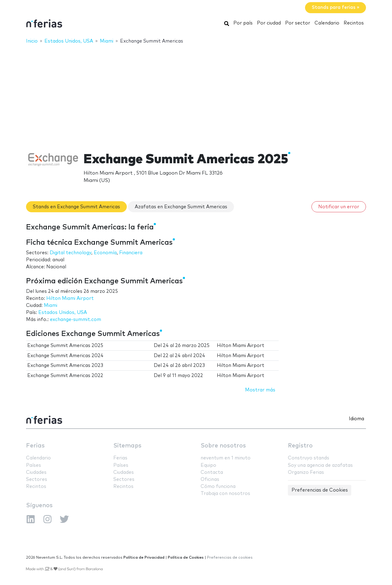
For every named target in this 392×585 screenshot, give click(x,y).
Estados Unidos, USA (63, 313)
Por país (243, 23)
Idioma (356, 419)
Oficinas (210, 479)
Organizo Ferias (306, 472)
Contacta (212, 472)
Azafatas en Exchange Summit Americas (181, 207)
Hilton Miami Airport (70, 298)
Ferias (35, 446)
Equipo (208, 465)
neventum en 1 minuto (226, 458)
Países (34, 465)
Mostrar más (260, 390)
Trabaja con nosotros (225, 494)
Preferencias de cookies (230, 558)
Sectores (37, 479)
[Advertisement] (196, 94)
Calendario (327, 23)
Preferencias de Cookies (320, 490)
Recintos (354, 23)
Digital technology (70, 253)
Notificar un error (339, 207)
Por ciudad (269, 23)
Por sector (298, 23)
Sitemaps (127, 446)
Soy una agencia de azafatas (320, 465)
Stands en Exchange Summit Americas (76, 207)
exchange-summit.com (75, 320)
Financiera (131, 253)
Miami (51, 306)
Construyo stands (309, 458)
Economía (105, 253)
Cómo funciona (218, 487)
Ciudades (36, 472)
